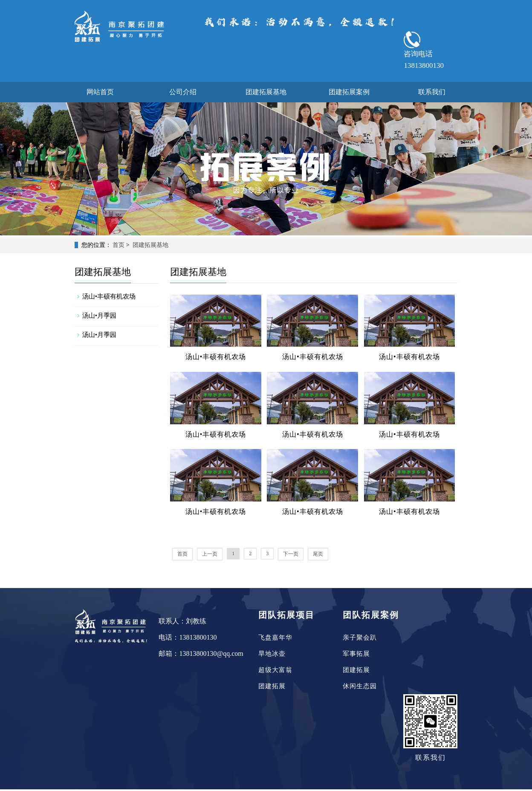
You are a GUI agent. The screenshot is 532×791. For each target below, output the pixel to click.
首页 (119, 245)
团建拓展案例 (349, 92)
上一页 (210, 554)
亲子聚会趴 (360, 637)
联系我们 (432, 92)
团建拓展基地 (266, 92)
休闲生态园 (360, 686)
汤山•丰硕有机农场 (109, 296)
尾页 (318, 554)
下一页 (291, 554)
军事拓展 (356, 654)
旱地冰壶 (272, 654)
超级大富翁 (275, 670)
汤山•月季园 (99, 316)
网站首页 (100, 92)
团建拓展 (272, 686)
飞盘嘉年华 (275, 637)
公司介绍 (183, 92)
